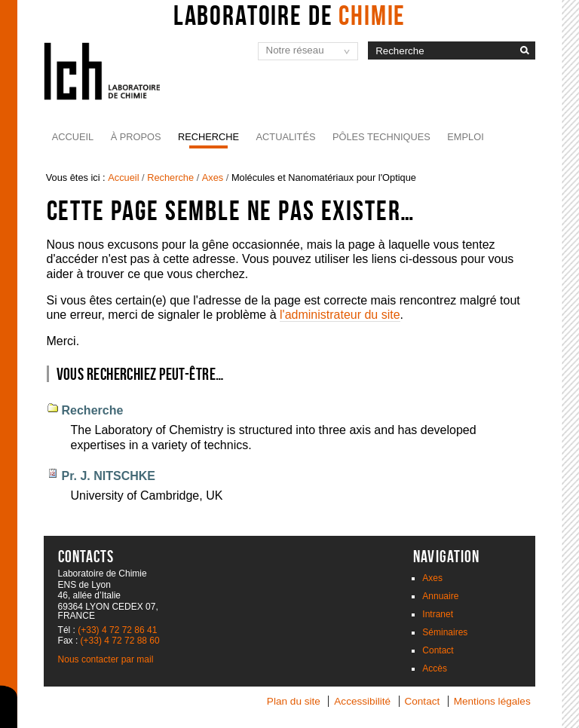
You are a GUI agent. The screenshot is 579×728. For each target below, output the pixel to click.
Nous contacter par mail (106, 659)
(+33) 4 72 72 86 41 (117, 630)
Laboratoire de (290, 15)
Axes (213, 177)
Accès (435, 668)
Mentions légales (492, 701)
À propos (136, 137)
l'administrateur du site (340, 315)
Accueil (73, 137)
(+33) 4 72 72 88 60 (120, 641)
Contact (438, 650)
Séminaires (445, 632)
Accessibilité (362, 701)
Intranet (438, 614)
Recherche (208, 137)
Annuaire (440, 596)
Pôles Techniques (381, 137)
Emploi (465, 137)
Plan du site (294, 701)
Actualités (286, 137)
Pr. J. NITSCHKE (109, 476)
